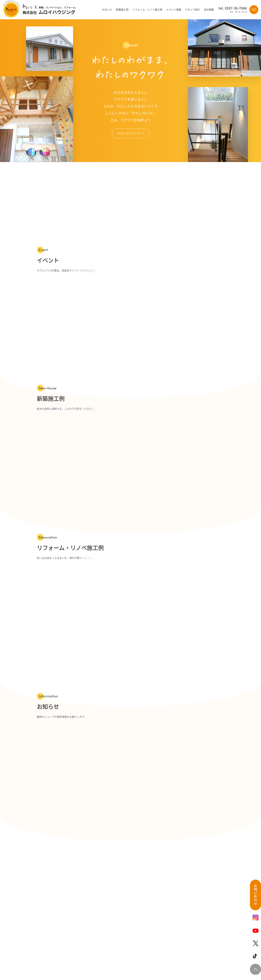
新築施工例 (122, 10)
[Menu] (254, 10)
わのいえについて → (131, 133)
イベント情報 (174, 10)
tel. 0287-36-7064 (233, 8)
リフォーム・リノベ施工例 (147, 10)
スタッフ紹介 (193, 10)
